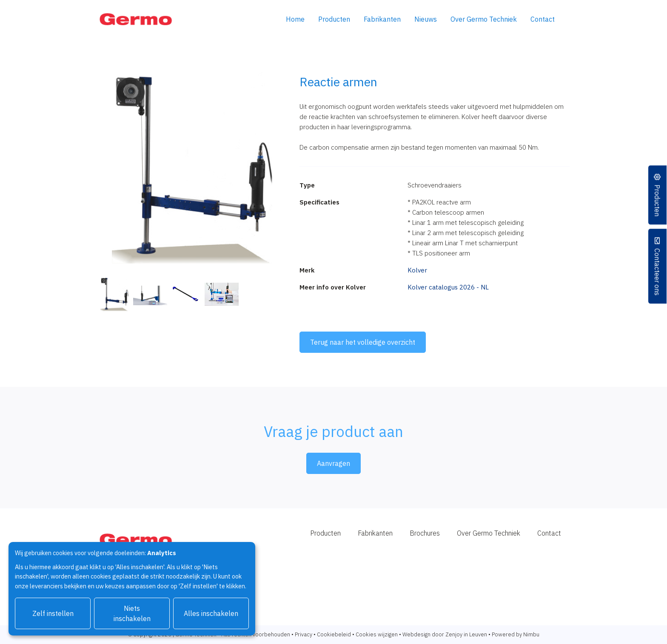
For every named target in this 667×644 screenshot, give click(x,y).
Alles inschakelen (211, 613)
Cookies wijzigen (377, 634)
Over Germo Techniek (484, 19)
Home (295, 19)
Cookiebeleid (334, 634)
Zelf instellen (53, 613)
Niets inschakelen (132, 613)
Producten (334, 19)
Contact (543, 19)
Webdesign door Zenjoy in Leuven (445, 634)
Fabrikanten (382, 19)
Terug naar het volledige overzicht (363, 342)
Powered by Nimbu (516, 634)
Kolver (417, 270)
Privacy (304, 634)
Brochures (425, 533)
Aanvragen (333, 463)
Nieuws (426, 19)
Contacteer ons (658, 272)
